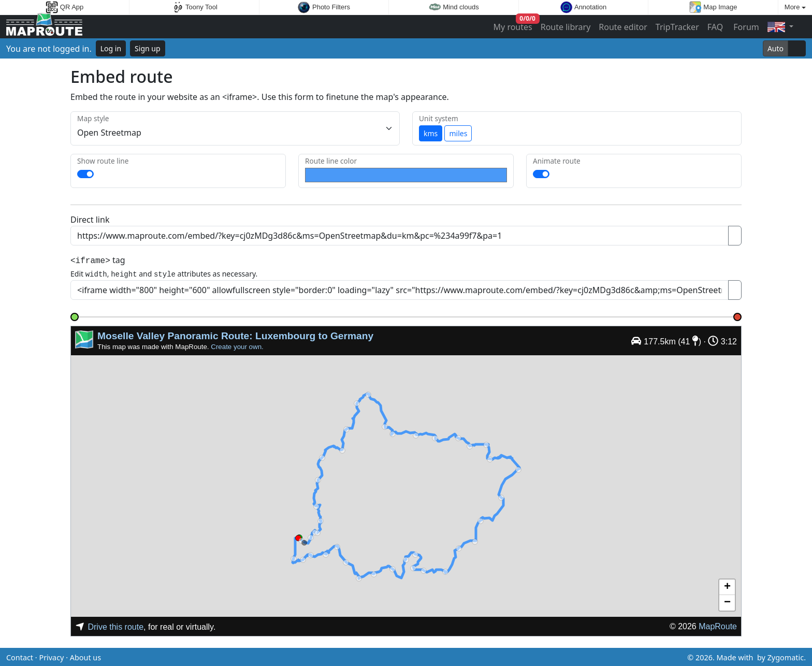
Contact (20, 656)
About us (85, 656)
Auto (775, 48)
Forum (745, 27)
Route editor (623, 27)
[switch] (85, 174)
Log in (111, 48)
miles (458, 133)
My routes (513, 25)
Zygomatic (786, 656)
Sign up (147, 48)
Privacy (51, 656)
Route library (566, 27)
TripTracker (677, 27)
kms (431, 133)
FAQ (715, 27)
